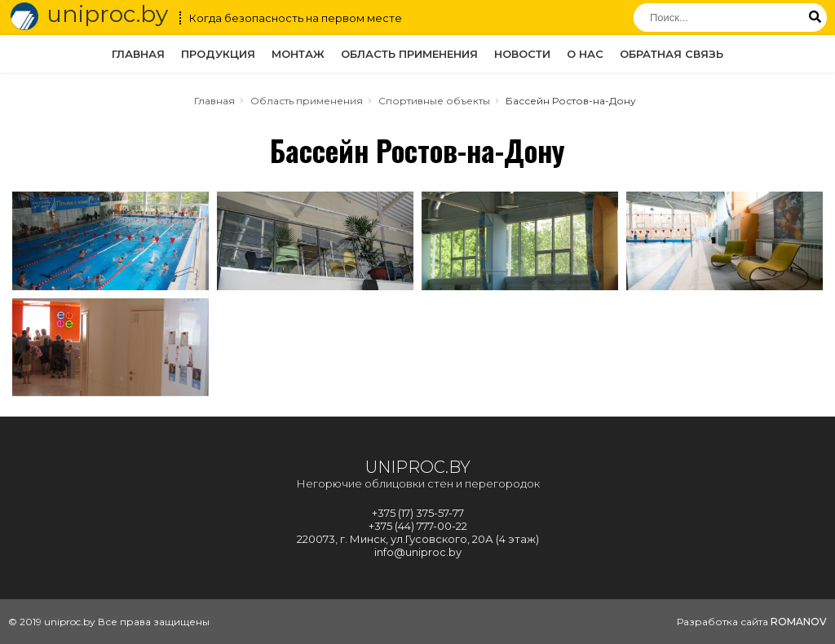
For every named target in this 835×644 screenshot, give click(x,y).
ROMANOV (799, 622)
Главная (138, 54)
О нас (585, 54)
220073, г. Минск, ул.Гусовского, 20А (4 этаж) (418, 539)
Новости (522, 54)
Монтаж (298, 54)
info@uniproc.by (418, 552)
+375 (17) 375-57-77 (418, 513)
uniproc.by (88, 16)
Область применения (409, 54)
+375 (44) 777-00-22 (418, 526)
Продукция (218, 54)
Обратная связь (672, 54)
